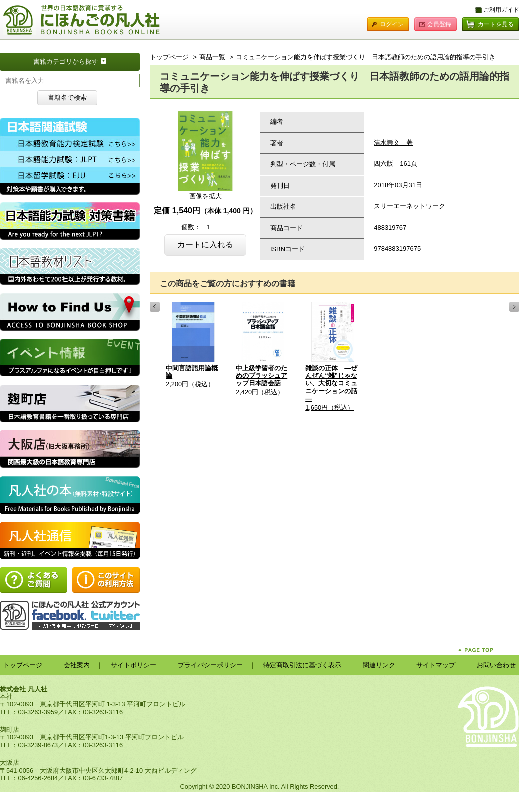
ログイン (392, 24)
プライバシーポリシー (210, 665)
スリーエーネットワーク (409, 206)
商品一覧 (212, 57)
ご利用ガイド (501, 10)
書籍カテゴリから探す (87, 61)
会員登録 (439, 24)
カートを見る (496, 24)
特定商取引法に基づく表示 (302, 665)
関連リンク (379, 665)
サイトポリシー (133, 665)
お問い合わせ (496, 665)
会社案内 (77, 665)
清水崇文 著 (393, 142)
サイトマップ (436, 665)
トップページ (169, 57)
